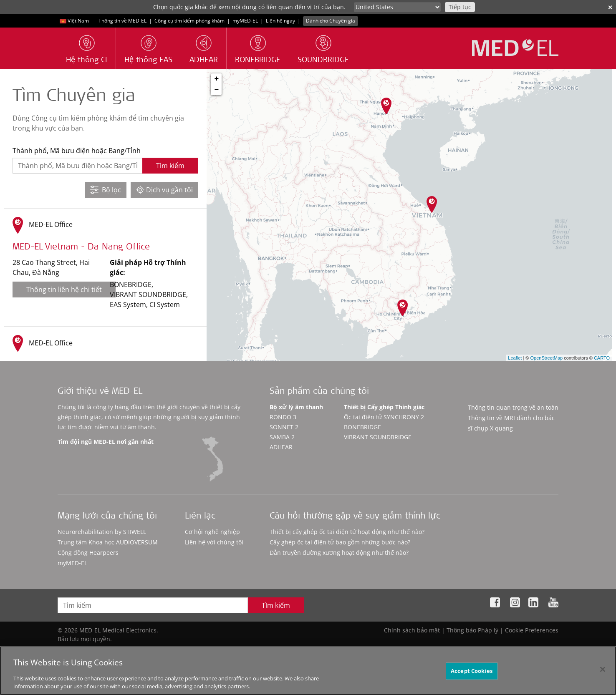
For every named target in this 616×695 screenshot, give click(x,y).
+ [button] (216, 79)
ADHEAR (281, 447)
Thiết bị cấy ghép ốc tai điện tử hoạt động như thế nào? (347, 532)
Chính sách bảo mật (412, 630)
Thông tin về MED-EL (122, 21)
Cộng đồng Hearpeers (88, 553)
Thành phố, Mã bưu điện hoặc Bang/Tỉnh (77, 151)
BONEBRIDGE (362, 427)
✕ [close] (610, 7)
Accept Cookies (472, 671)
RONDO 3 (283, 417)
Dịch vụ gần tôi (164, 190)
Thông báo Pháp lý (472, 630)
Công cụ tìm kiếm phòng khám (189, 21)
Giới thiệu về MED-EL (100, 392)
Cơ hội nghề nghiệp (212, 532)
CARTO (602, 358)
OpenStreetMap (546, 358)
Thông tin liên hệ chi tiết (64, 290)
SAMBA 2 (282, 437)
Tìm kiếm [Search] (276, 605)
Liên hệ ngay (280, 21)
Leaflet (515, 358)
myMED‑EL (245, 21)
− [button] (216, 90)
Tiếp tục (460, 7)
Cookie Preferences (532, 630)
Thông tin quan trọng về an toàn (513, 407)
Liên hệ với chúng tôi (214, 542)
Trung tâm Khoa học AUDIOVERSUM (108, 542)
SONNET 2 (284, 427)
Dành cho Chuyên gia (331, 21)
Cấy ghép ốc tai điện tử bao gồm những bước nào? (340, 542)
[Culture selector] (397, 7)
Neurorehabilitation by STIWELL (102, 532)
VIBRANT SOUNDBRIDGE (378, 437)
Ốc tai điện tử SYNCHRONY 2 (384, 417)
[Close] (603, 670)
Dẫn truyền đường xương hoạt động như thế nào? (339, 553)
